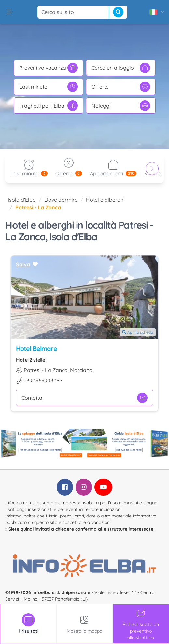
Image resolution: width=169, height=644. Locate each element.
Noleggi (121, 106)
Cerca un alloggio (121, 68)
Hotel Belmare (36, 348)
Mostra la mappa (84, 624)
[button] (9, 12)
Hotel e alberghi (105, 200)
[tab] (28, 624)
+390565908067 (43, 381)
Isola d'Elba (22, 200)
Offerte (121, 87)
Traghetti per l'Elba (49, 106)
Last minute (49, 87)
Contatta (84, 398)
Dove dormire (61, 200)
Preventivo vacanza (49, 68)
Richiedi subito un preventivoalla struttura (141, 624)
